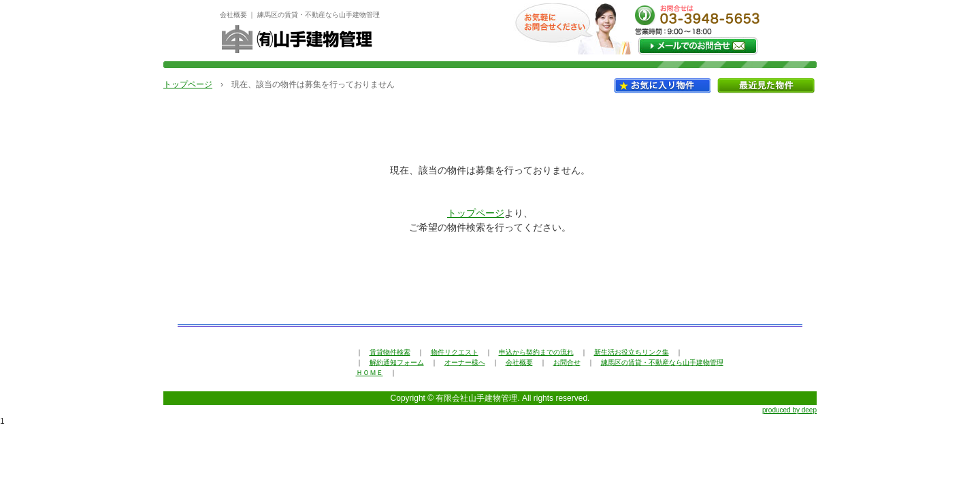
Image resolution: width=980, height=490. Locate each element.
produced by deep (789, 410)
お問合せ (567, 362)
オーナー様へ (465, 362)
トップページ (188, 84)
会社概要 (519, 362)
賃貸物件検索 (390, 352)
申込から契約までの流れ (536, 352)
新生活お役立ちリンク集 (632, 352)
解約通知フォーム (397, 362)
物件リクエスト (455, 352)
